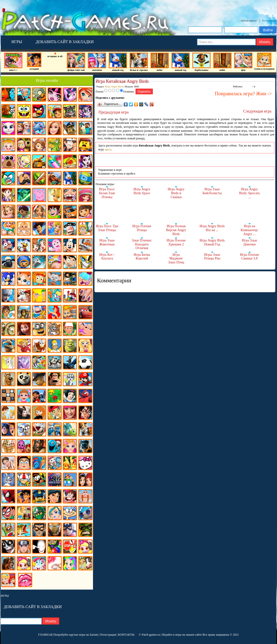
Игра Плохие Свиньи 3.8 (250, 257)
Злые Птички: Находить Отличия (142, 244)
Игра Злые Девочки (249, 242)
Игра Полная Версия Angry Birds (176, 230)
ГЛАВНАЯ (45, 635)
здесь (108, 149)
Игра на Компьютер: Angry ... (249, 230)
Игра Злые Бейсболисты (212, 191)
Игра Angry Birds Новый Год (212, 242)
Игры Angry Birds (114, 87)
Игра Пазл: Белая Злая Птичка (107, 193)
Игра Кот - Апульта (107, 257)
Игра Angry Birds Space (142, 191)
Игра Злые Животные (107, 242)
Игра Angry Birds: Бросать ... (250, 193)
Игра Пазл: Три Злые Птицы (107, 228)
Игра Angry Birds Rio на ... (212, 228)
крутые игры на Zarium (84, 635)
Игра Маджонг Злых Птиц (176, 258)
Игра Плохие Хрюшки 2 (176, 242)
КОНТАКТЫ (126, 635)
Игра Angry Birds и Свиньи (176, 193)
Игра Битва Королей (142, 257)
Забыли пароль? (249, 21)
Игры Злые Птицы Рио (212, 257)
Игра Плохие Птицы (142, 228)
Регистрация (269, 20)
